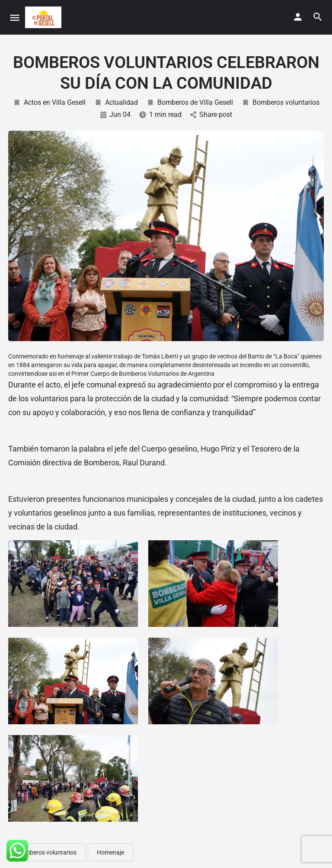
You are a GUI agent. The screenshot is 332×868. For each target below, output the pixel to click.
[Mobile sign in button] (298, 17)
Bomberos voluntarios (281, 102)
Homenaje (110, 852)
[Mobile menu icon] (15, 18)
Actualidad (116, 102)
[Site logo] (44, 17)
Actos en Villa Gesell (49, 102)
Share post (211, 115)
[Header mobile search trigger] (318, 17)
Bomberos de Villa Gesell (190, 102)
